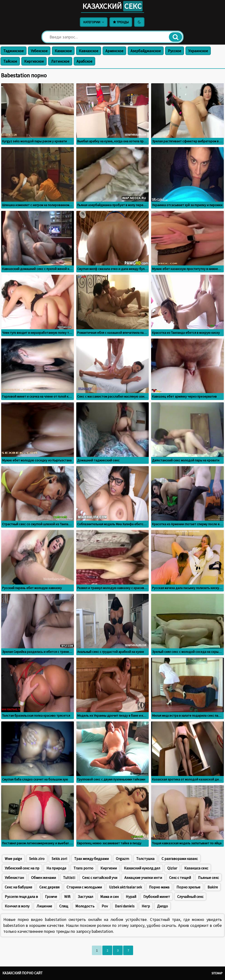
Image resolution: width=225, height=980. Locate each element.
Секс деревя (49, 887)
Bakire (213, 887)
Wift (67, 896)
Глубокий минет (157, 896)
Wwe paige (13, 859)
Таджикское (13, 51)
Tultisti (69, 878)
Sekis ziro (37, 859)
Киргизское (34, 61)
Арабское (84, 61)
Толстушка (145, 859)
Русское (175, 51)
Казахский (112, 6)
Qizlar (172, 868)
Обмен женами (43, 878)
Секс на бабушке (18, 887)
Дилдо (162, 906)
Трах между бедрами (91, 859)
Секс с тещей (180, 878)
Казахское (63, 51)
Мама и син (109, 896)
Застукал (85, 896)
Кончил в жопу (17, 906)
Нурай (131, 896)
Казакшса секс (196, 868)
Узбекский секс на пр (22, 868)
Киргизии (109, 868)
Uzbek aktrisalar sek (125, 887)
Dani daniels (125, 906)
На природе (56, 868)
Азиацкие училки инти (143, 878)
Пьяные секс (208, 878)
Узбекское (39, 51)
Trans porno (83, 868)
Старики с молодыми (84, 887)
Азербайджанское (146, 51)
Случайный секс (190, 896)
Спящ (64, 906)
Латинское (60, 61)
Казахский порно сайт (22, 973)
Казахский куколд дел (142, 868)
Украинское (198, 51)
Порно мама (159, 887)
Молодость (85, 906)
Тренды (121, 22)
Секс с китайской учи (100, 878)
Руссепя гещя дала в (21, 896)
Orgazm (122, 859)
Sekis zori (59, 859)
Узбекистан (14, 878)
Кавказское (89, 51)
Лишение (44, 906)
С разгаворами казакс (180, 859)
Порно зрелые (188, 887)
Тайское (10, 61)
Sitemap (217, 973)
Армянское (114, 51)
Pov (105, 906)
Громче (51, 896)
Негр (146, 906)
